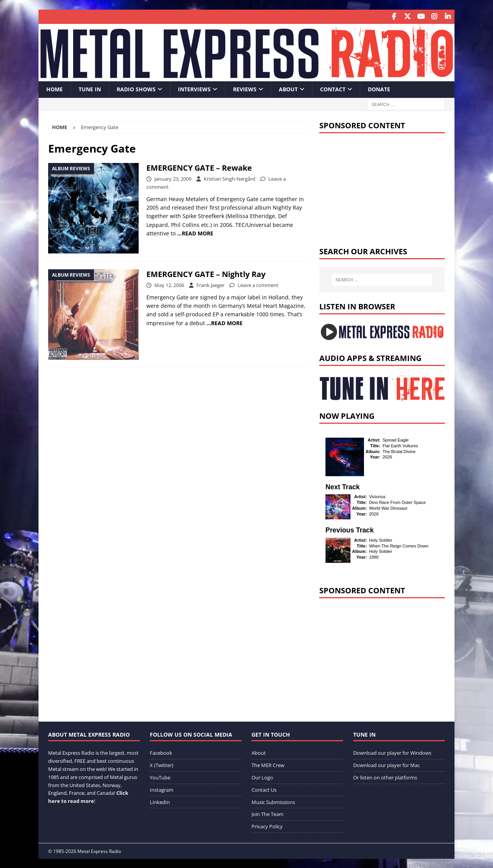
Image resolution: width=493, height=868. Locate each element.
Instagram (162, 789)
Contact (333, 89)
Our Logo (262, 777)
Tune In (90, 89)
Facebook (161, 752)
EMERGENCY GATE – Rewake (199, 167)
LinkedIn (160, 801)
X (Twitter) (162, 765)
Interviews (194, 89)
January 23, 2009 (173, 178)
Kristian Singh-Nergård (230, 178)
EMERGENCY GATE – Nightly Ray (206, 273)
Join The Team (267, 814)
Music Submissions (273, 801)
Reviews (245, 89)
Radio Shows (136, 89)
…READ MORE (195, 233)
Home (54, 89)
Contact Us (264, 789)
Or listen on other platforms (385, 777)
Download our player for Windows (392, 752)
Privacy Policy (267, 826)
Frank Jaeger (210, 284)
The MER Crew (268, 765)
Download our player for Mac (387, 765)
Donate (379, 89)
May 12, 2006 (169, 284)
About (288, 89)
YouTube (160, 777)
